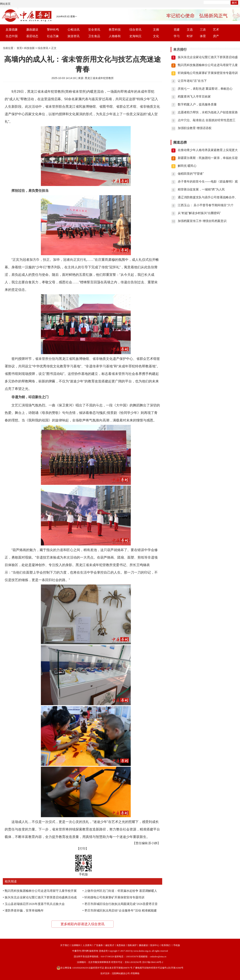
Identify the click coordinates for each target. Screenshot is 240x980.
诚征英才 (110, 945)
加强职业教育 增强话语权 (195, 128)
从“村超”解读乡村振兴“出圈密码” (199, 213)
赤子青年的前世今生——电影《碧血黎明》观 (208, 182)
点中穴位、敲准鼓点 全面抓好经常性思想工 (207, 120)
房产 (216, 36)
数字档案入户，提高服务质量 (197, 104)
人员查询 (87, 945)
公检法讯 (73, 30)
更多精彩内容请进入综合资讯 (82, 924)
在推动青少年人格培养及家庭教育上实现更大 (208, 150)
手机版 (177, 945)
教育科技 (115, 30)
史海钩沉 (135, 36)
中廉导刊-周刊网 (80, 951)
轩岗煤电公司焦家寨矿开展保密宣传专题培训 (114, 897)
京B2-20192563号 (133, 962)
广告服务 (98, 945)
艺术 (216, 30)
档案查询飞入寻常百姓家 (194, 97)
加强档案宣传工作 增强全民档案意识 (202, 221)
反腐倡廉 (12, 30)
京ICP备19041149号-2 (153, 962)
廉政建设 (32, 30)
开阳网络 (135, 973)
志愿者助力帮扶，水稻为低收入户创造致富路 (208, 112)
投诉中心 (155, 945)
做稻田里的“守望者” (191, 174)
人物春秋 (115, 36)
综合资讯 (135, 30)
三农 (203, 30)
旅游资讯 (73, 36)
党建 (177, 30)
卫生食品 (94, 36)
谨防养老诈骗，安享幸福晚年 (24, 910)
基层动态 (32, 36)
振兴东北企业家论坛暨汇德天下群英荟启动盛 (208, 57)
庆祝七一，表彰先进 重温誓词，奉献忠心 (205, 89)
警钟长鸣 (53, 30)
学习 (177, 36)
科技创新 (29, 48)
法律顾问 (76, 945)
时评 (190, 36)
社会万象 (53, 36)
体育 (203, 36)
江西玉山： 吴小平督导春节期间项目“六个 (206, 205)
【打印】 (82, 849)
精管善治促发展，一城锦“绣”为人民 (201, 189)
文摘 (156, 30)
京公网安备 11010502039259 (72, 968)
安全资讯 (94, 30)
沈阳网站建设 (118, 973)
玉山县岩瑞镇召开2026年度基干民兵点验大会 (35, 904)
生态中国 (12, 36)
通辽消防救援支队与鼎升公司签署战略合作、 (208, 197)
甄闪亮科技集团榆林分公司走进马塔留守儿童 (208, 65)
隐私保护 (132, 945)
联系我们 (166, 945)
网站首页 (5, 4)
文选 (190, 30)
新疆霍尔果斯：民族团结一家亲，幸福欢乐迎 (208, 158)
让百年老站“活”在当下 (192, 81)
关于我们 (65, 945)
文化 (156, 36)
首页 (19, 48)
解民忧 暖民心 (187, 166)
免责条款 (121, 945)
